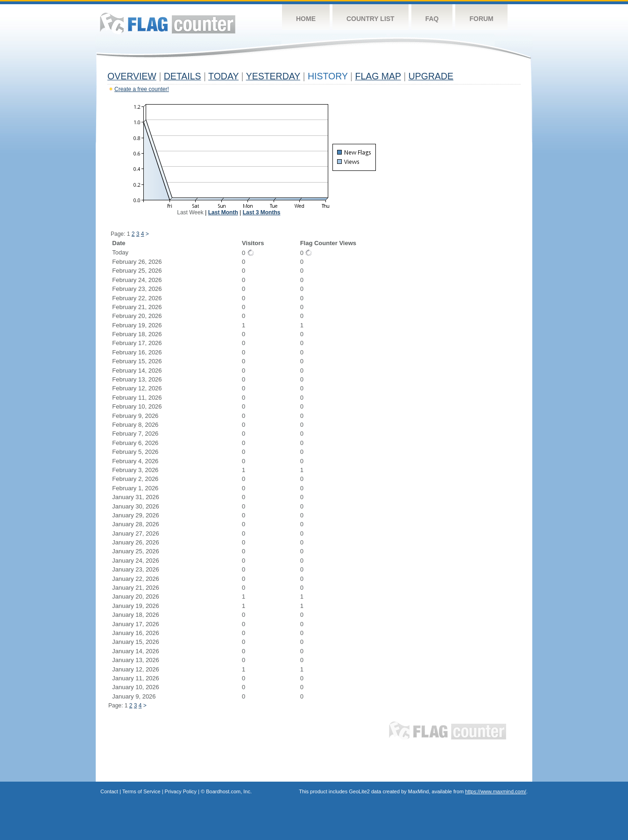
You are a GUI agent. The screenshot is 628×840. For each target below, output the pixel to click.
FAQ (432, 19)
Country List (370, 19)
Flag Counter (168, 23)
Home (306, 19)
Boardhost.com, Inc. (229, 791)
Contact (109, 791)
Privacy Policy (181, 791)
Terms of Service (141, 791)
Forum (481, 19)
